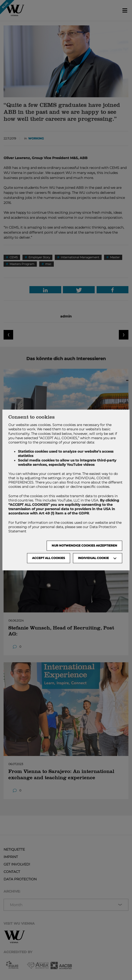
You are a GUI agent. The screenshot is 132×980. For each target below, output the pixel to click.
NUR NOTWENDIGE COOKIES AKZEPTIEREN (84, 546)
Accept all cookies (49, 558)
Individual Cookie (93, 558)
